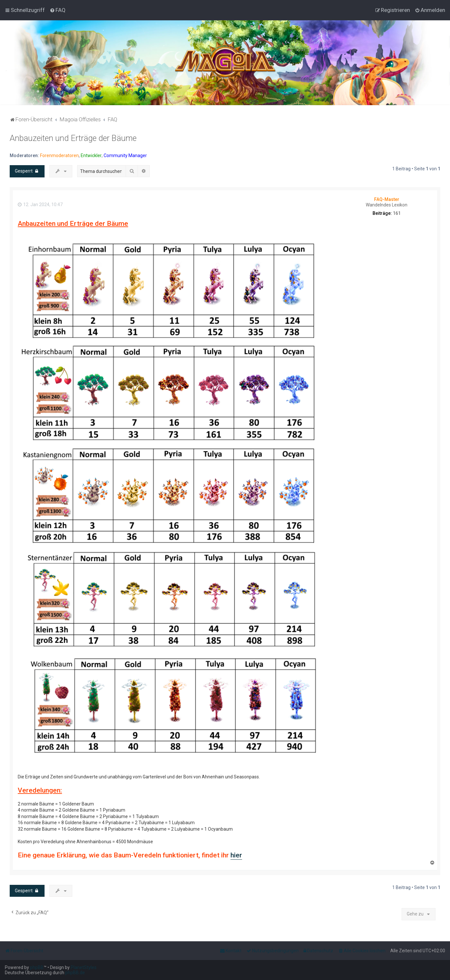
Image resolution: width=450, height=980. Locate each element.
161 (397, 213)
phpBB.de (75, 973)
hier (236, 855)
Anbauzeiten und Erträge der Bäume (73, 138)
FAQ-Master (387, 199)
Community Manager (125, 155)
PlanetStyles (84, 967)
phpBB (37, 967)
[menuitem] (58, 10)
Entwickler (91, 155)
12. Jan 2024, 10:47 (40, 205)
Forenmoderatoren (59, 155)
